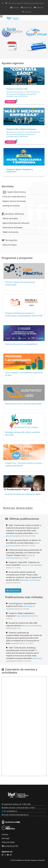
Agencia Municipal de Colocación (16, 223)
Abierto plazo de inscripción (30, 580)
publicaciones (13, 590)
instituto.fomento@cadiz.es (35, 3)
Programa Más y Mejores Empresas (21, 129)
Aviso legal (5, 838)
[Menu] (1, 18)
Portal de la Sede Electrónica (14, 197)
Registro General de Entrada (14, 201)
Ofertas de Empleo (10, 218)
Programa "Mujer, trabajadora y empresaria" (20, 170)
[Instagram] (10, 3)
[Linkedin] (6, 3)
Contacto (15, 8)
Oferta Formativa (10, 245)
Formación (15, 643)
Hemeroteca (26, 8)
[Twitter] (3, 3)
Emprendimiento (23, 616)
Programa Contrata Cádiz (17, 89)
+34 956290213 (19, 3)
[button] (2, 855)
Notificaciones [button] (11, 101)
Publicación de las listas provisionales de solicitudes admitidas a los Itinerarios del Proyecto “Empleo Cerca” (24, 553)
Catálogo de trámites (11, 206)
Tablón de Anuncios (11, 232)
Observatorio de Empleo (12, 228)
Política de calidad (8, 842)
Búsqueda (27, 12)
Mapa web (39, 8)
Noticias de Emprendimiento (32, 565)
